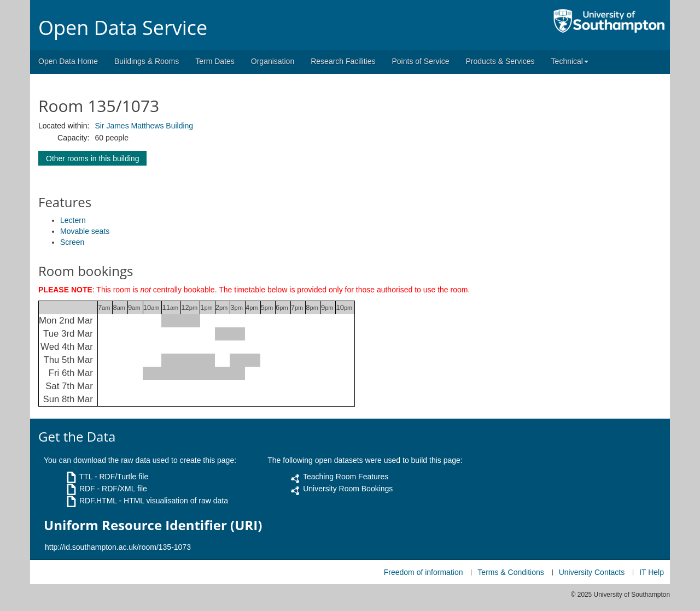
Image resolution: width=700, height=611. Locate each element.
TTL (86, 477)
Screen (72, 242)
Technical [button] (570, 61)
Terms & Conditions (511, 572)
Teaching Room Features (346, 477)
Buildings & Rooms (147, 61)
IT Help (652, 572)
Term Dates (215, 61)
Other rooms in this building (92, 158)
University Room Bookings (348, 489)
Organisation (273, 61)
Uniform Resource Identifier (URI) (153, 525)
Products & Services (500, 61)
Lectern (73, 220)
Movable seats (85, 231)
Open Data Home (68, 61)
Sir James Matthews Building (144, 126)
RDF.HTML (98, 501)
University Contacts (592, 572)
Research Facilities (343, 61)
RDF (87, 489)
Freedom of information (424, 572)
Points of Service (420, 61)
